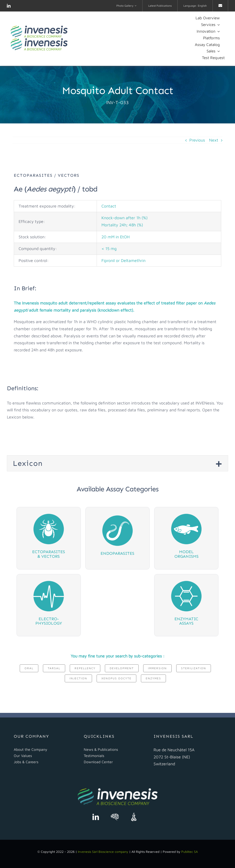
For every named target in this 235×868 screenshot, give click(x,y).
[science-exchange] (134, 815)
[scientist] (115, 815)
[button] (117, 463)
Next (214, 140)
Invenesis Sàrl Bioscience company (104, 852)
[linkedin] (9, 6)
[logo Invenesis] (39, 27)
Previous (197, 140)
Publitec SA (190, 852)
